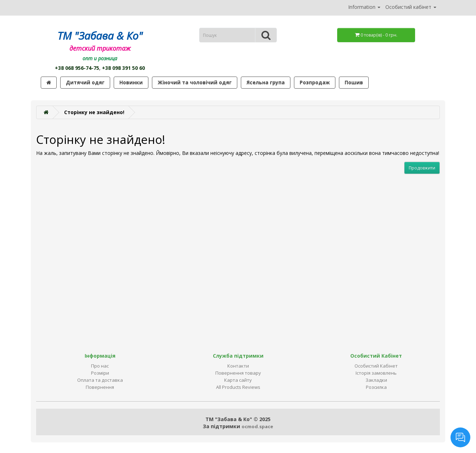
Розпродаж (315, 82)
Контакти (238, 366)
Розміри (100, 373)
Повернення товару (238, 373)
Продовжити (422, 168)
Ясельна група (266, 82)
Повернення (100, 387)
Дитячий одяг (85, 82)
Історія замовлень (376, 373)
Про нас (100, 366)
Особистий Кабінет (376, 366)
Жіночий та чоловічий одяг (195, 82)
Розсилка (376, 387)
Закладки (376, 380)
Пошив (354, 82)
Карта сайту (238, 380)
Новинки (131, 82)
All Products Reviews (238, 387)
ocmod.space (257, 426)
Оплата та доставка (100, 380)
